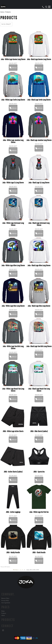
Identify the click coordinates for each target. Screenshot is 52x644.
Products (4, 613)
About (3, 615)
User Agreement (6, 603)
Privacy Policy (5, 601)
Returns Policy (5, 598)
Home (2, 12)
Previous (15, 570)
